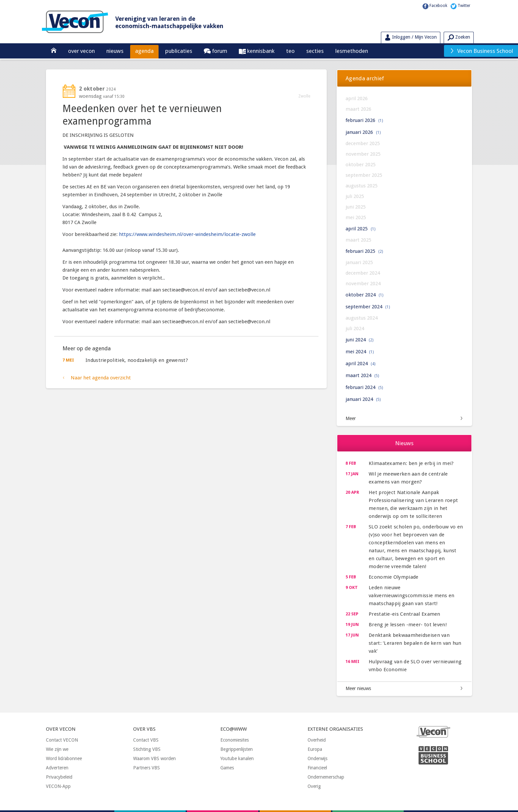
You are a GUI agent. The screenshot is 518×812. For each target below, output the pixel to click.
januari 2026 (363, 132)
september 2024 (368, 307)
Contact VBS (146, 740)
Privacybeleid (59, 777)
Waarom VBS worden (154, 758)
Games (227, 768)
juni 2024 (359, 340)
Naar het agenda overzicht (101, 378)
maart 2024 (362, 375)
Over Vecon (81, 51)
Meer (351, 418)
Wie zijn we (57, 749)
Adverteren (57, 768)
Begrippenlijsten (237, 749)
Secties (315, 51)
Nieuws (115, 51)
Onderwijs (317, 758)
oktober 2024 (364, 295)
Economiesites (235, 740)
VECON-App (58, 786)
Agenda (144, 51)
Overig (314, 786)
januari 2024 (363, 399)
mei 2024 (360, 352)
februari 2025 (364, 251)
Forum (219, 51)
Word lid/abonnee (64, 758)
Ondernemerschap (326, 777)
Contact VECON (62, 740)
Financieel (317, 768)
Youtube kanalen (237, 758)
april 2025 (360, 229)
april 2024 (360, 364)
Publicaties (179, 51)
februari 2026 (364, 120)
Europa (315, 749)
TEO (290, 51)
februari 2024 (364, 387)
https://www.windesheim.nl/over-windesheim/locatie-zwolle (187, 234)
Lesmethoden (352, 51)
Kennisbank (260, 51)
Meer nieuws (358, 688)
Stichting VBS (147, 749)
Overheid (317, 740)
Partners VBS (147, 768)
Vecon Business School (481, 51)
